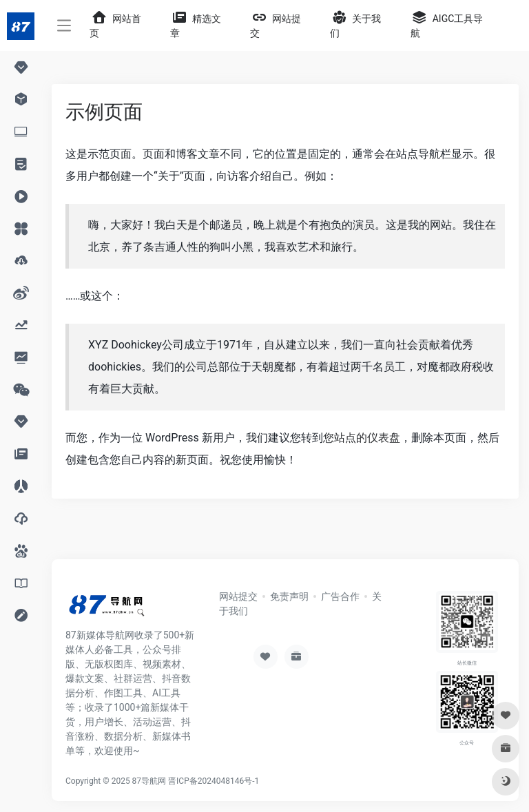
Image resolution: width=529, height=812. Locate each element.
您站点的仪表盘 (362, 438)
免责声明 (289, 596)
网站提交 (238, 596)
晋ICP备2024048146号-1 (214, 781)
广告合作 (340, 596)
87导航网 (149, 781)
